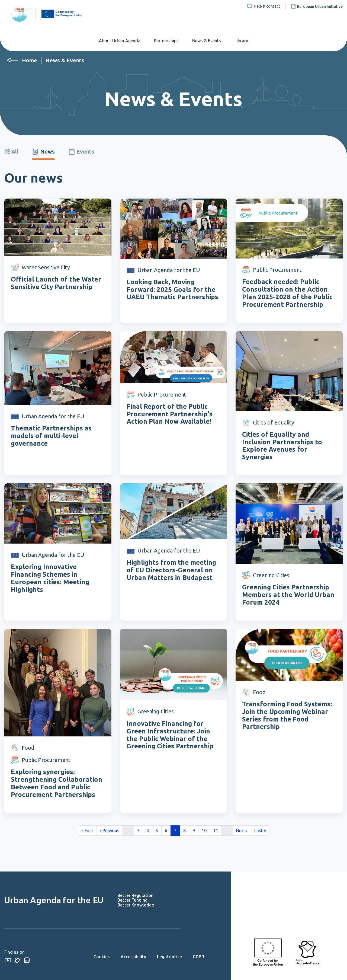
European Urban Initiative (320, 7)
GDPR (198, 957)
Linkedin (27, 960)
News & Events (207, 41)
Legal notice (169, 957)
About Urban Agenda (120, 41)
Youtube (8, 960)
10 (206, 830)
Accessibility (133, 957)
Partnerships (166, 41)
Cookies (102, 957)
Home (30, 60)
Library (241, 41)
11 (217, 830)
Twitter (17, 960)
